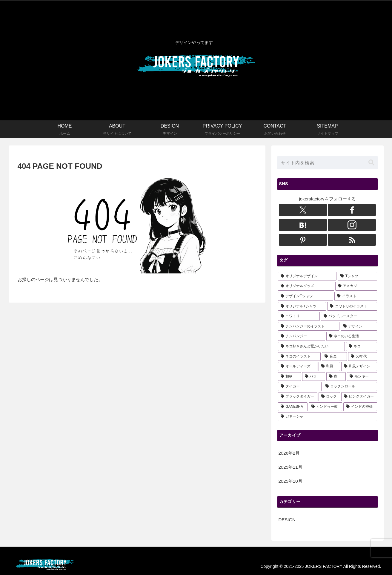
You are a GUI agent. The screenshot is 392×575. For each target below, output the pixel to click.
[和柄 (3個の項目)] (289, 377)
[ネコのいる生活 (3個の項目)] (352, 336)
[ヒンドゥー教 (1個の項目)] (325, 407)
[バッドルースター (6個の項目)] (349, 316)
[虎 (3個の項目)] (336, 377)
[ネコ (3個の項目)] (362, 346)
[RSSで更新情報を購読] (352, 240)
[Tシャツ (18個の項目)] (357, 276)
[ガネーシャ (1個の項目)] (328, 417)
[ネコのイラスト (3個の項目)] (299, 357)
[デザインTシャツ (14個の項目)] (306, 296)
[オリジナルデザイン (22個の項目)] (307, 276)
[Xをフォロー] (303, 210)
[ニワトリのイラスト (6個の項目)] (352, 306)
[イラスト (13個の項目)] (356, 296)
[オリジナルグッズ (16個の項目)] (306, 286)
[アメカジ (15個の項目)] (356, 286)
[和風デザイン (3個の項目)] (359, 367)
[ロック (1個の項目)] (329, 397)
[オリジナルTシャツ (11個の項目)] (302, 306)
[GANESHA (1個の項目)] (293, 407)
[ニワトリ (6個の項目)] (299, 316)
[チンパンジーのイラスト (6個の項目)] (309, 326)
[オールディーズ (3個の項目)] (298, 367)
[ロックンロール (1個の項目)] (350, 387)
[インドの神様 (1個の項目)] (360, 407)
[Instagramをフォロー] (352, 225)
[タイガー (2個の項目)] (300, 387)
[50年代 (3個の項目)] (363, 357)
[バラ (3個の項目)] (314, 377)
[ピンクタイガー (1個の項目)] (359, 397)
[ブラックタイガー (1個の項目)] (298, 397)
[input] (328, 163)
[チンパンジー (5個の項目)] (302, 336)
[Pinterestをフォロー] (303, 240)
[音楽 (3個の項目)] (334, 357)
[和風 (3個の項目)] (329, 367)
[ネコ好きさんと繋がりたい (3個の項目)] (311, 346)
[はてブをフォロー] (303, 225)
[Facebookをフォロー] (352, 210)
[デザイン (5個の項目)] (359, 326)
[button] (371, 163)
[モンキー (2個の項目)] (362, 377)
